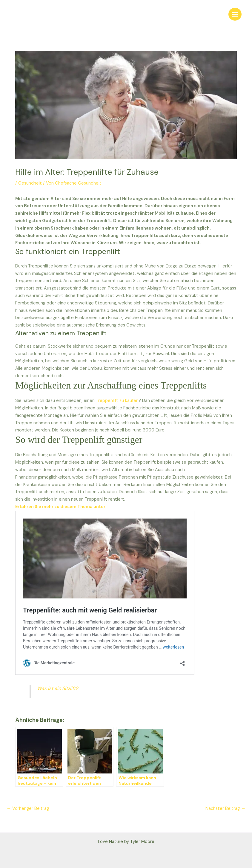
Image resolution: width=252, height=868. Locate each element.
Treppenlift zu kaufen (117, 401)
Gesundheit (30, 183)
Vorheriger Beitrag (28, 809)
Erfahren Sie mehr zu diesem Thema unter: (61, 507)
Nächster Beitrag (225, 809)
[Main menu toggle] (235, 14)
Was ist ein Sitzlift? (57, 688)
